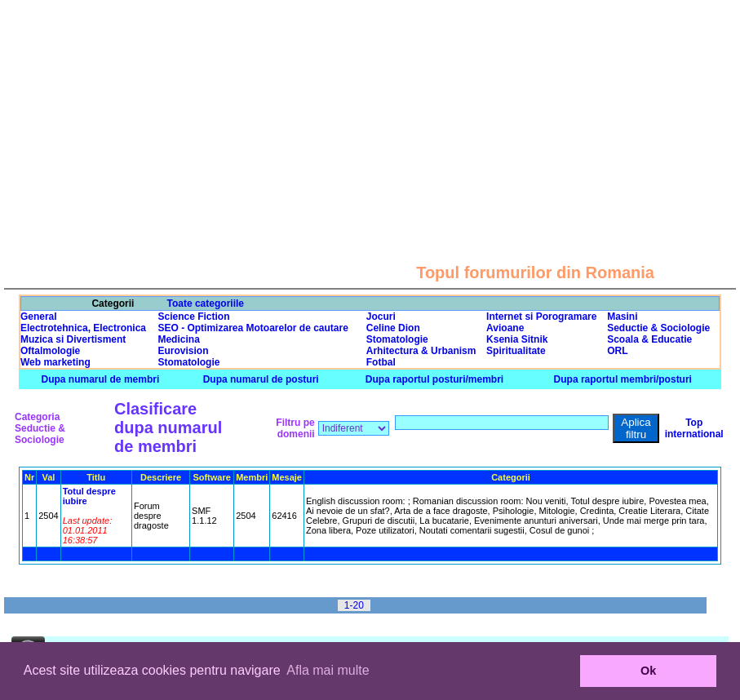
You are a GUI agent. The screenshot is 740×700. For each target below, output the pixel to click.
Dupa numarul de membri (101, 379)
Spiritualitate (516, 351)
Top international (694, 428)
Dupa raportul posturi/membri (434, 379)
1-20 (354, 605)
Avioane (505, 328)
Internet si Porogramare (541, 317)
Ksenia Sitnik (517, 339)
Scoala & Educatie (649, 339)
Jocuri (381, 317)
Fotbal (381, 362)
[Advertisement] (370, 114)
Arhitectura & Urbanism (421, 351)
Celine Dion (393, 328)
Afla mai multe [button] (328, 670)
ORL (617, 351)
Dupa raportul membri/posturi (623, 379)
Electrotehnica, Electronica (83, 328)
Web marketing (55, 362)
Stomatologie (397, 339)
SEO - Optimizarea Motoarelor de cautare (253, 328)
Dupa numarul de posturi (261, 379)
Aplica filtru (636, 428)
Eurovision (183, 351)
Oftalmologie (50, 351)
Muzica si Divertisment (73, 339)
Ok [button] (648, 671)
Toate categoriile (206, 303)
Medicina (178, 339)
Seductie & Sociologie (658, 328)
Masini (622, 317)
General (39, 317)
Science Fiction (193, 317)
